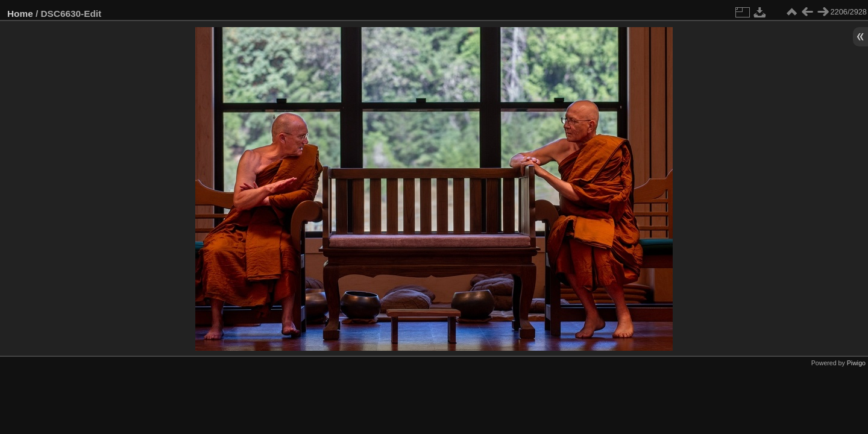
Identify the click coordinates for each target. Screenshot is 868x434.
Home (20, 14)
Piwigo (856, 363)
